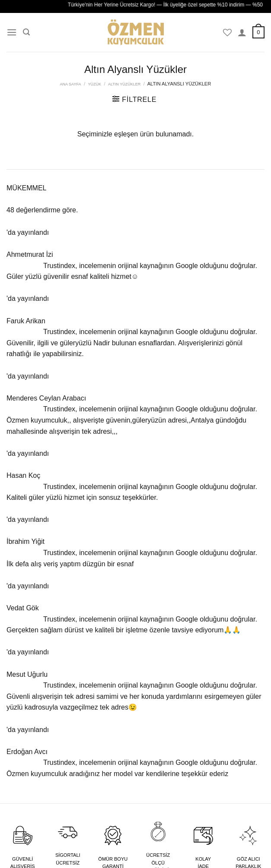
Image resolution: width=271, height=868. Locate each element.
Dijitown (111, 856)
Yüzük (94, 84)
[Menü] (12, 32)
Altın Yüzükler (124, 84)
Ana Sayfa (71, 84)
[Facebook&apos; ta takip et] (225, 322)
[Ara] (26, 32)
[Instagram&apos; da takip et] (236, 322)
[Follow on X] (248, 322)
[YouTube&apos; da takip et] (259, 322)
